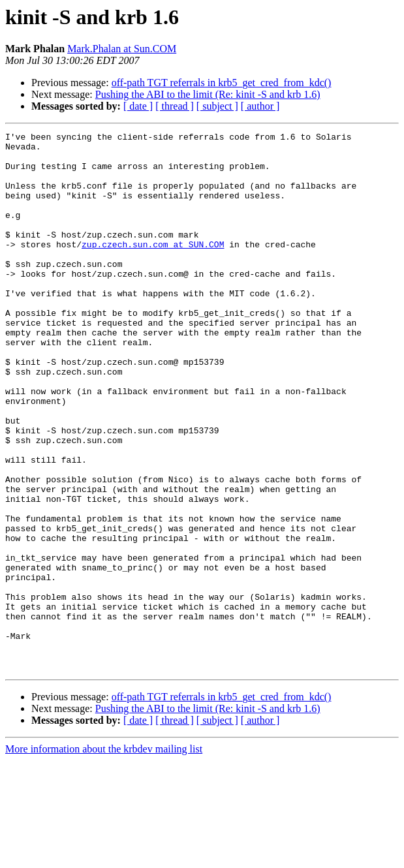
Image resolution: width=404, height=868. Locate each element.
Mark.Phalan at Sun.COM (122, 49)
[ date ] (138, 106)
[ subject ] (217, 106)
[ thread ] (175, 106)
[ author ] (260, 106)
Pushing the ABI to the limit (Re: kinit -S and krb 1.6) (208, 94)
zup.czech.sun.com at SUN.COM (153, 268)
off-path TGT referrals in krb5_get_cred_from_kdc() (222, 83)
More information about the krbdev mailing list (104, 857)
